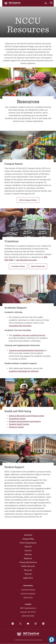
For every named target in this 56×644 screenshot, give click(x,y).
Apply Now (28, 578)
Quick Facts (28, 598)
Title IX (28, 574)
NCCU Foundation (28, 594)
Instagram (35, 623)
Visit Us (28, 547)
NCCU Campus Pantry (28, 200)
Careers (28, 551)
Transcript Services (28, 562)
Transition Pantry (18, 266)
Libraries (28, 535)
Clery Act (28, 570)
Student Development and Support (25, 421)
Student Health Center (19, 424)
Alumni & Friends (28, 590)
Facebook (12, 623)
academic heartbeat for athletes (24, 371)
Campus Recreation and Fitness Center (27, 416)
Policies (28, 554)
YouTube (27, 623)
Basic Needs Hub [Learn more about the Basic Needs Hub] (38, 266)
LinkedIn (43, 623)
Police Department (28, 543)
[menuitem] (13, 624)
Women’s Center (16, 427)
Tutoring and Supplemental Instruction (26, 350)
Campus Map (28, 539)
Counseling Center (17, 419)
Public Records (28, 566)
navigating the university (20, 326)
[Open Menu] (51, 3)
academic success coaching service (29, 335)
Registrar (28, 558)
